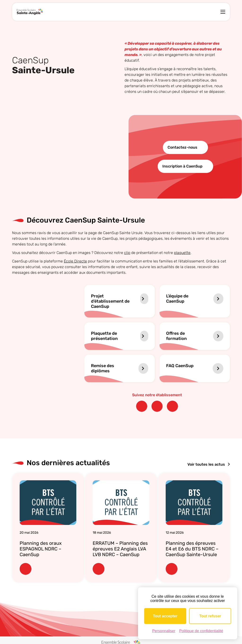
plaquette (182, 253)
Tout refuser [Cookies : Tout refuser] (210, 616)
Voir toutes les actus (209, 464)
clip (127, 253)
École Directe (75, 261)
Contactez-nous (182, 147)
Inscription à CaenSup (182, 166)
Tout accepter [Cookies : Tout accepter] (165, 616)
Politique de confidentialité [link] (201, 631)
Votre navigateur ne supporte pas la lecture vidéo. (64, 157)
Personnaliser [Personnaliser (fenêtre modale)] (164, 631)
